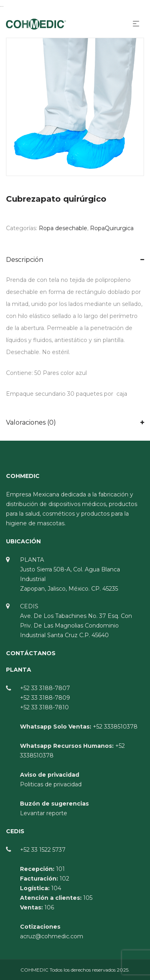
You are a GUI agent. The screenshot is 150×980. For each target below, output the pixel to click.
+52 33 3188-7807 (45, 688)
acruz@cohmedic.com (52, 936)
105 (88, 898)
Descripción (25, 260)
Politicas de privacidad (51, 784)
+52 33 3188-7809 (45, 698)
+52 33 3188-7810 (44, 707)
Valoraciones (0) (31, 422)
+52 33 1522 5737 (43, 850)
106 (49, 907)
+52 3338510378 (115, 727)
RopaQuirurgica (112, 228)
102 (64, 879)
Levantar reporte (44, 813)
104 (56, 888)
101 (60, 869)
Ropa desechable (63, 228)
